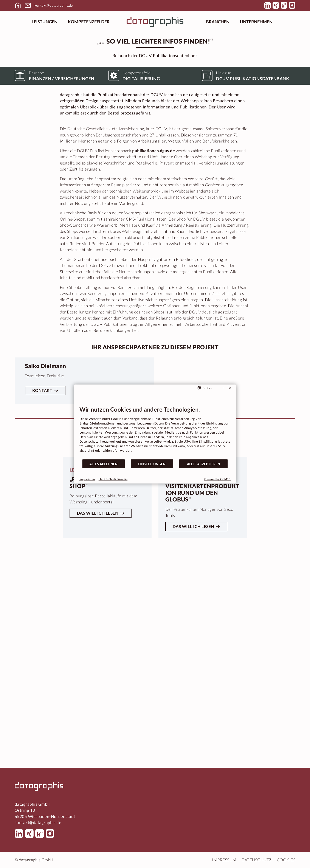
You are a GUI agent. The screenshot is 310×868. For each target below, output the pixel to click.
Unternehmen (256, 22)
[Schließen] (230, 388)
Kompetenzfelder (89, 22)
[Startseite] (155, 22)
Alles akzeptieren (203, 464)
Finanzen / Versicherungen (62, 230)
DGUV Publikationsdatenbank (253, 230)
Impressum (224, 860)
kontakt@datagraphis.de (54, 5)
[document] (155, 432)
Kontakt (42, 556)
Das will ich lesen (98, 734)
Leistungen (45, 22)
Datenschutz (257, 860)
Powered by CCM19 (217, 479)
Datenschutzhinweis (113, 479)
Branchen (218, 22)
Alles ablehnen (103, 464)
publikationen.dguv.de (153, 302)
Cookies (286, 860)
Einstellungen (152, 464)
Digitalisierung (141, 230)
